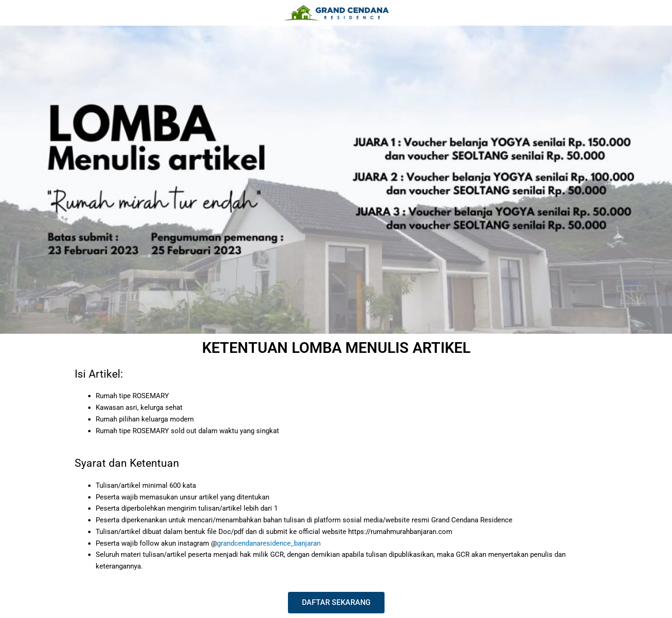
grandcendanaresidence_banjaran (269, 543)
